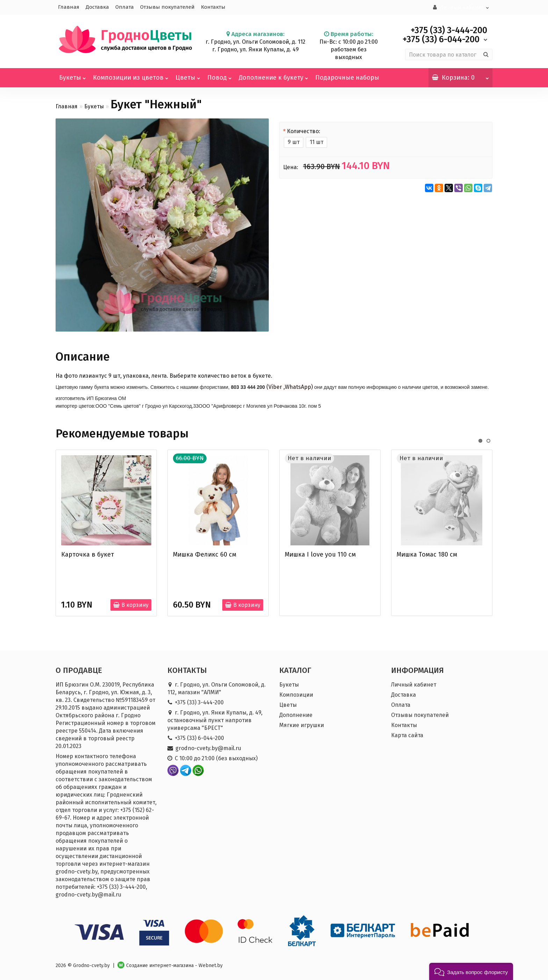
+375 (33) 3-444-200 (199, 702)
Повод (219, 74)
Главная (69, 7)
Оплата (125, 7)
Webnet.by (211, 965)
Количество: (304, 130)
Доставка (97, 7)
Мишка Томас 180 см (427, 554)
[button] (471, 971)
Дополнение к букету (273, 74)
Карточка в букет (88, 554)
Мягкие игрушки (302, 724)
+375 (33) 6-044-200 (199, 737)
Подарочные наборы (347, 77)
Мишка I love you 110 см (320, 554)
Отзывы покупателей (167, 7)
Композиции (296, 694)
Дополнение (296, 714)
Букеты (73, 74)
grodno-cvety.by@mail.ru (208, 747)
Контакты (213, 7)
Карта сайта (407, 735)
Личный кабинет (414, 684)
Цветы (188, 74)
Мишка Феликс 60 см (205, 554)
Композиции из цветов (131, 74)
